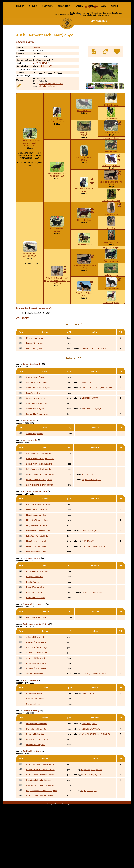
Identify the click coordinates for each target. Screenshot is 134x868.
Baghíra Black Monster (32, 394)
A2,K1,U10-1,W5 (57, 206)
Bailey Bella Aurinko (35, 623)
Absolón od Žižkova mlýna (37, 678)
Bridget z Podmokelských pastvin (40, 505)
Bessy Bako (111, 258)
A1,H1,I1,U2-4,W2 (89, 821)
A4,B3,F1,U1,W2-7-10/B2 (93, 623)
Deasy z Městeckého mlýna (34, 634)
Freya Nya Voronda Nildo (37, 556)
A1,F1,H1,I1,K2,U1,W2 (91, 505)
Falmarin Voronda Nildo (36, 582)
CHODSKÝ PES (48, 36)
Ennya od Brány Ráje (31, 741)
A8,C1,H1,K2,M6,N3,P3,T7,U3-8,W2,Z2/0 (57, 312)
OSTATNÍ (114, 36)
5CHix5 (84, 166)
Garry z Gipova (57, 149)
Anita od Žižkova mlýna (36, 699)
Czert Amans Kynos (34, 423)
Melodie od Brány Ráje (36, 775)
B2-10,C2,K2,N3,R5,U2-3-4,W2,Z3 (96, 764)
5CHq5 (84, 222)
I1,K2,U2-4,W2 (88, 572)
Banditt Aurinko (33, 612)
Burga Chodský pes (111, 278)
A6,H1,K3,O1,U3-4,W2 (91, 510)
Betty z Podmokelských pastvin (39, 510)
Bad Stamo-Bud (57, 259)
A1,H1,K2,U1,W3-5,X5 (91, 759)
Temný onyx (38, 78)
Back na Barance (111, 135)
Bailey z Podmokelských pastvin (40, 515)
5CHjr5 (84, 190)
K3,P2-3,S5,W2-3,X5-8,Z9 (92, 800)
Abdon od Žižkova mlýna (37, 683)
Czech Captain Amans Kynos (38, 418)
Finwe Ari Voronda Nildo (37, 577)
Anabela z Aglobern (111, 333)
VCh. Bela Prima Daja (84, 219)
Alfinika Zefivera (29, 451)
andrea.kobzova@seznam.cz (51, 114)
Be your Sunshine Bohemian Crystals (42, 821)
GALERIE (79, 36)
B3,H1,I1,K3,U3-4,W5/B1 (92, 439)
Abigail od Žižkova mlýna (37, 688)
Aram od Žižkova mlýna (36, 673)
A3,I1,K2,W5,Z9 (30, 286)
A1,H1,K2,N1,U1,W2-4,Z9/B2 (93, 704)
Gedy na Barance (111, 291)
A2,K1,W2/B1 (30, 176)
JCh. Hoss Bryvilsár (111, 163)
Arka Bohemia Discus (111, 231)
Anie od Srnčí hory (30, 711)
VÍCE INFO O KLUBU (100, 21)
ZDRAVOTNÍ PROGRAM (63, 45)
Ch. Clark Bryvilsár (111, 319)
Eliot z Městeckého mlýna (37, 648)
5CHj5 (111, 215)
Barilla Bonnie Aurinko (36, 628)
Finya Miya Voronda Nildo (37, 572)
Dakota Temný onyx (34, 368)
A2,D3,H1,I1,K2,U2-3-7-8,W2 (94, 379)
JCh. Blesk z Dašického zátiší (111, 212)
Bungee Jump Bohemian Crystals (40, 795)
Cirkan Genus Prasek (35, 729)
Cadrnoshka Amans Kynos (37, 444)
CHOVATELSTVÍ (65, 36)
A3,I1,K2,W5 (87, 413)
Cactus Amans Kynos (35, 407)
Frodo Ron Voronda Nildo (37, 540)
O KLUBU (33, 36)
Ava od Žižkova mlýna (35, 704)
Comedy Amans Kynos (36, 428)
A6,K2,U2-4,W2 (89, 724)
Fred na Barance (84, 141)
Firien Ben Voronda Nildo (37, 551)
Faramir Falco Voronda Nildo (38, 535)
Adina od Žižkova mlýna (36, 694)
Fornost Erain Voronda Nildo (38, 561)
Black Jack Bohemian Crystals (39, 810)
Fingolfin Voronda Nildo (36, 545)
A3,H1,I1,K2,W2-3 (89, 754)
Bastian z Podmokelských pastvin (40, 489)
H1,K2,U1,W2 (46, 97)
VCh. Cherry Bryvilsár (111, 196)
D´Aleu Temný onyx (34, 379)
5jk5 (84, 326)
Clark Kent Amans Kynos (36, 413)
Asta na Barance (111, 149)
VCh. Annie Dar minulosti (57, 308)
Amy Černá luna (30, 284)
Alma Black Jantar (30, 470)
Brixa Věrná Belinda (84, 324)
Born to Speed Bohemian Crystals (40, 805)
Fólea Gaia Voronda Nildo (37, 566)
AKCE (103, 36)
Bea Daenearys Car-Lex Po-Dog (36, 654)
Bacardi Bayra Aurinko (36, 617)
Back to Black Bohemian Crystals (40, 816)
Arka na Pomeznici (84, 275)
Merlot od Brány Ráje (35, 764)
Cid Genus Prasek (34, 734)
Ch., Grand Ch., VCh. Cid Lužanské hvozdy (30, 172)
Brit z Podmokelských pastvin (38, 499)
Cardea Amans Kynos (35, 439)
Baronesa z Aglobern (111, 168)
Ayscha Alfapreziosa (35, 464)
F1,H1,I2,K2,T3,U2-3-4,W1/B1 (94, 577)
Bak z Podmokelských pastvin (39, 484)
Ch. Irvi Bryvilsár (84, 250)
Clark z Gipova (111, 182)
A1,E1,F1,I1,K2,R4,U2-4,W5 (93, 805)
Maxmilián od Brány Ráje (37, 759)
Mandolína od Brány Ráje (37, 770)
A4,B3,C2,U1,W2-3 (41, 93)
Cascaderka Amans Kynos (37, 434)
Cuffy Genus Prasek (35, 724)
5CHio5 (57, 261)
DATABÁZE (92, 36)
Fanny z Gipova (84, 163)
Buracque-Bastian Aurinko (37, 602)
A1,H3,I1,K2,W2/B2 (90, 428)
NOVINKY (20, 36)
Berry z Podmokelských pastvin (39, 494)
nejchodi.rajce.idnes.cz (48, 116)
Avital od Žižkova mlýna (36, 667)
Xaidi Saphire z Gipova (32, 781)
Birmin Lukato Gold (84, 188)
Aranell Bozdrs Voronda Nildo (35, 522)
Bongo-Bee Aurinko (34, 607)
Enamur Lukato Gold (57, 204)
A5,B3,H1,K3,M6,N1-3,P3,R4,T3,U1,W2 (98, 418)
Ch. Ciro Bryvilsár (111, 245)
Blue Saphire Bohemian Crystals (40, 826)
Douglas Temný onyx (35, 374)
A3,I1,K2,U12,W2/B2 (57, 152)
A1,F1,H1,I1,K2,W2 (89, 561)
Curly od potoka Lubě (32, 589)
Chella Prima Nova (111, 305)
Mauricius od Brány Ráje (37, 754)
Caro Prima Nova (111, 272)
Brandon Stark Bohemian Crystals (40, 800)
